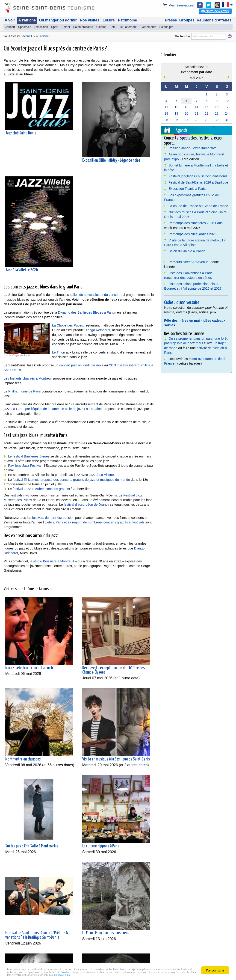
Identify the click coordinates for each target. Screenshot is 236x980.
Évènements (148, 27)
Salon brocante (83, 27)
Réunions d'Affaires (214, 20)
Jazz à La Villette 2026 (22, 270)
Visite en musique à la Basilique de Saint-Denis (116, 759)
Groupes (187, 20)
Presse (171, 20)
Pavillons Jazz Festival (25, 466)
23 (217, 113)
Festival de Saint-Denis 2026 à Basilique (198, 182)
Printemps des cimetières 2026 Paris (195, 223)
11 (166, 107)
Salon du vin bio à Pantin (187, 251)
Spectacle (25, 27)
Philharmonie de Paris (25, 391)
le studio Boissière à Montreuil (52, 561)
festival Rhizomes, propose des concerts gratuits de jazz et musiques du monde (71, 480)
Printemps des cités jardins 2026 (192, 234)
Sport (55, 27)
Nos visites (90, 20)
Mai (192, 78)
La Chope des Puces (68, 325)
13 (186, 107)
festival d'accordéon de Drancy (86, 505)
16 (217, 107)
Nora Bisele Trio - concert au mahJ (30, 668)
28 (197, 120)
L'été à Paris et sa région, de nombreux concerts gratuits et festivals (94, 522)
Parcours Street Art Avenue (188, 262)
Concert (10, 27)
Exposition (41, 27)
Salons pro (166, 27)
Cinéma (101, 27)
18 (166, 113)
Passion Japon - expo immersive (192, 148)
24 (227, 113)
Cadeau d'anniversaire (182, 303)
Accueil (27, 36)
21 (197, 113)
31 (227, 120)
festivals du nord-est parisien (53, 518)
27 (186, 120)
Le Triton (59, 352)
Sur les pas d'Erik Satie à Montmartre (32, 846)
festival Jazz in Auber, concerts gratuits (41, 489)
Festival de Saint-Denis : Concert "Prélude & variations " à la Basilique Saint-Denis (37, 935)
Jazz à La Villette (101, 475)
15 (206, 107)
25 (166, 120)
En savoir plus (18, 974)
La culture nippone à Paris (101, 846)
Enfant (66, 27)
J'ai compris (215, 963)
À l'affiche (27, 20)
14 (197, 107)
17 (227, 107)
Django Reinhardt (97, 330)
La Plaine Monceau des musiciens (106, 933)
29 (206, 120)
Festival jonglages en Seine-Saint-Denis (198, 176)
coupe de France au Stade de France (201, 206)
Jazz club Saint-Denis (21, 133)
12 (176, 107)
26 (176, 120)
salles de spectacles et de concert (95, 295)
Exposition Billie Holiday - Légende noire (111, 160)
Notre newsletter (215, 11)
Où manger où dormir (58, 20)
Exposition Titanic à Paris (187, 189)
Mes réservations (178, 5)
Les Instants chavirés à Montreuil (28, 378)
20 (186, 113)
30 (217, 120)
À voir (10, 20)
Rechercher (183, 36)
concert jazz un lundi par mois (81, 365)
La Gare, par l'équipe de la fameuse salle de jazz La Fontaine (57, 409)
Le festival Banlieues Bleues (29, 456)
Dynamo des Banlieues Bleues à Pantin (87, 312)
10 (227, 101)
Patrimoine (128, 20)
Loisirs (109, 20)
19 (176, 113)
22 (206, 113)
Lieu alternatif (128, 27)
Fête (113, 27)
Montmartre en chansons (23, 759)
